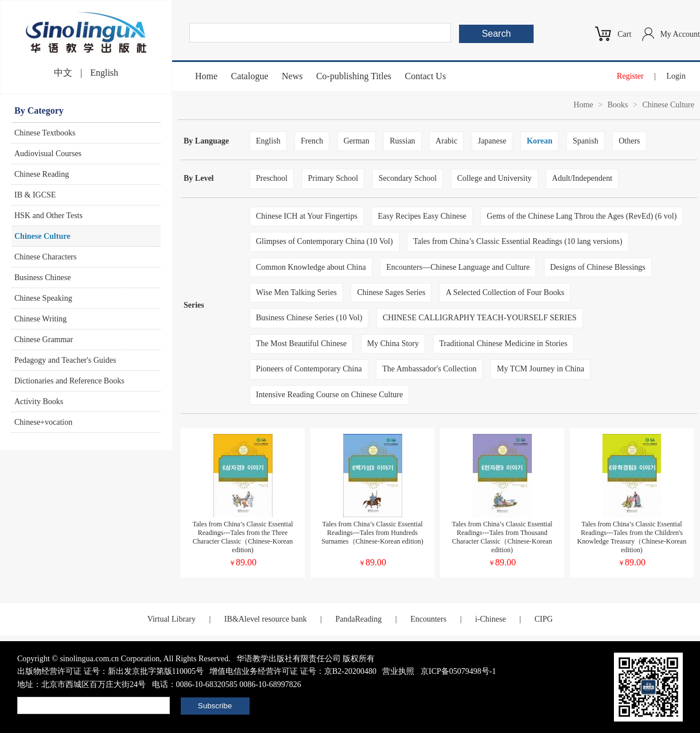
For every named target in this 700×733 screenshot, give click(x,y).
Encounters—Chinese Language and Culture (458, 267)
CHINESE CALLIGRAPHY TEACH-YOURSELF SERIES (480, 318)
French (312, 141)
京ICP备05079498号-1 (458, 671)
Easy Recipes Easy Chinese (422, 216)
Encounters (428, 619)
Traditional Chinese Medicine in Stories (503, 344)
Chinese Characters (45, 257)
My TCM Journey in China (540, 369)
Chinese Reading (42, 174)
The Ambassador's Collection (429, 369)
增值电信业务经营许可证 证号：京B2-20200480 (293, 671)
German (357, 141)
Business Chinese (42, 278)
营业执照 (398, 671)
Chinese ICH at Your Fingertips (307, 216)
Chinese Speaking (43, 298)
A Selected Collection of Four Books (505, 292)
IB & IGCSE (35, 195)
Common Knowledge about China (311, 267)
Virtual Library (172, 619)
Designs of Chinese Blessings (598, 267)
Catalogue (250, 76)
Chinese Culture (42, 236)
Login (676, 76)
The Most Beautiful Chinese (301, 344)
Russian (402, 141)
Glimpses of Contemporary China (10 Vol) (324, 241)
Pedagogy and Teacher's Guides (65, 360)
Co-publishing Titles (354, 76)
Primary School (333, 178)
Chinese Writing (40, 319)
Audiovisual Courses (48, 154)
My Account (680, 34)
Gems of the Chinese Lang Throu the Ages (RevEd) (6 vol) (582, 216)
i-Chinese (491, 619)
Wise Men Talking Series (296, 292)
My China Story (393, 344)
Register (630, 76)
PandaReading (358, 619)
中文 (63, 73)
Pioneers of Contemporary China (309, 369)
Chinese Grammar (44, 340)
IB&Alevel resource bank (266, 619)
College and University (495, 178)
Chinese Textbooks (45, 133)
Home (206, 76)
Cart (624, 34)
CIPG (543, 619)
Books (618, 105)
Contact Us (426, 76)
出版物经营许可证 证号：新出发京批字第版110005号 (110, 671)
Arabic (446, 141)
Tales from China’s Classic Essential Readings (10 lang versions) (518, 241)
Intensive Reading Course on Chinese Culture (329, 395)
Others (629, 141)
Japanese (492, 141)
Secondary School (408, 178)
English (104, 73)
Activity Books (39, 402)
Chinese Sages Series (391, 292)
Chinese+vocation (43, 422)
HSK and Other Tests (48, 216)
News (292, 76)
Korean (540, 141)
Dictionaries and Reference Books (69, 381)
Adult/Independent (582, 178)
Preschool (272, 178)
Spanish (585, 141)
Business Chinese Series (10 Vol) (309, 318)
